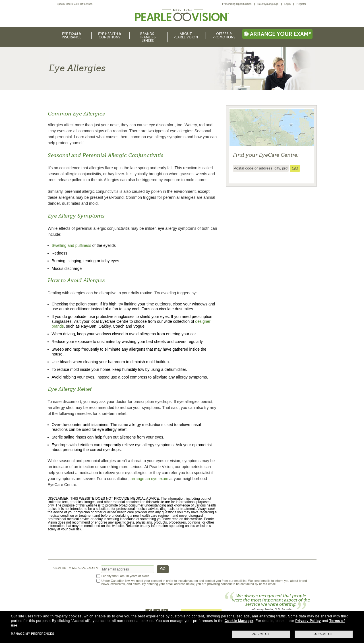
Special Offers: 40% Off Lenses (75, 4)
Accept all (324, 634)
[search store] (295, 168)
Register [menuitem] (301, 4)
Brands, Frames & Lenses (148, 37)
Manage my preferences (32, 634)
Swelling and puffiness (72, 245)
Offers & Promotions (224, 36)
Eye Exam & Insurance (72, 36)
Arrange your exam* (277, 34)
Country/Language (268, 4)
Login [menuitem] (288, 4)
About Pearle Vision (186, 36)
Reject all (261, 634)
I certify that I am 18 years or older (125, 576)
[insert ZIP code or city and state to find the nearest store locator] (261, 168)
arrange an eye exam (149, 479)
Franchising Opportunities (237, 4)
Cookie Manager (239, 621)
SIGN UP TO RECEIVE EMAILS (76, 568)
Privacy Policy (308, 621)
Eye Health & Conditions (110, 36)
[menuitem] (238, 4)
